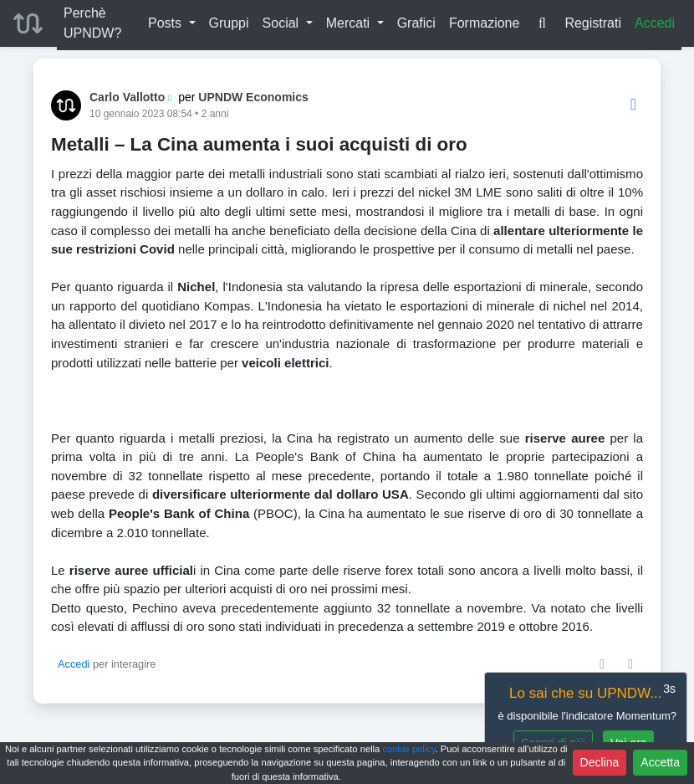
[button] (172, 23)
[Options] (633, 105)
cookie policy (408, 749)
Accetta (660, 762)
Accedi (655, 23)
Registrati (593, 23)
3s (669, 689)
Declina (600, 762)
